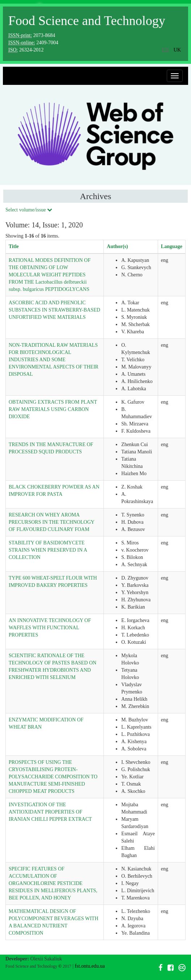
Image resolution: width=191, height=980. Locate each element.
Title (14, 246)
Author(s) (117, 246)
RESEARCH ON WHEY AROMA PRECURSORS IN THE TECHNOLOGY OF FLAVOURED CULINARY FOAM (52, 522)
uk (177, 50)
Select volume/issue (29, 210)
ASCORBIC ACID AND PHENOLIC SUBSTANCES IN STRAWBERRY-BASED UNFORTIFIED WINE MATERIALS (54, 310)
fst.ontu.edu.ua (90, 966)
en (165, 50)
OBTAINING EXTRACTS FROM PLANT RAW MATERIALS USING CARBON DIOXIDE (53, 409)
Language (172, 246)
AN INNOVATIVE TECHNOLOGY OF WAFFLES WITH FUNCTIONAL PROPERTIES (50, 628)
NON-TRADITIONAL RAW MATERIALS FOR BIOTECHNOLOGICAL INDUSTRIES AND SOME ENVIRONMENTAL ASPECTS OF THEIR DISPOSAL (54, 360)
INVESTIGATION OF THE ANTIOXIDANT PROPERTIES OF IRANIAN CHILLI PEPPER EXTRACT (50, 812)
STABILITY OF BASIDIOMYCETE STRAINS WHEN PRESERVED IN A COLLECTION (48, 550)
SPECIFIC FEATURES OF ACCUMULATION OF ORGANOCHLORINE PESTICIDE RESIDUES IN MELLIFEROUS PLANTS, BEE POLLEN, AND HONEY (53, 883)
